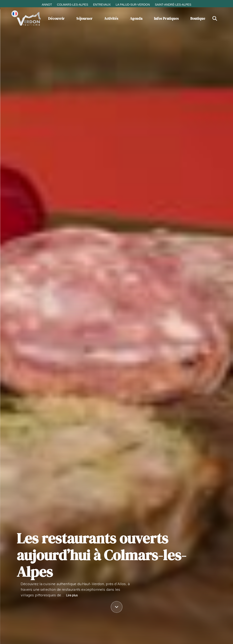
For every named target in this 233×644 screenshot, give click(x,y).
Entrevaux (102, 5)
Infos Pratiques (166, 19)
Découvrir (56, 19)
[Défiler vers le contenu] (117, 608)
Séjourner (84, 19)
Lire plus (72, 595)
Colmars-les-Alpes (73, 5)
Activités (111, 19)
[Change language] (15, 14)
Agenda (136, 19)
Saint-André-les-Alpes (173, 5)
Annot (47, 5)
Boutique (198, 19)
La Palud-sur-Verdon (133, 5)
